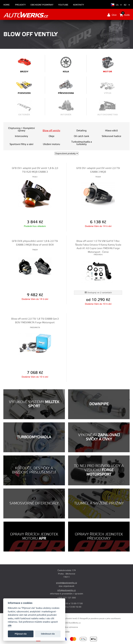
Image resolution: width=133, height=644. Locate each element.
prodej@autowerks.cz (66, 583)
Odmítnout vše (48, 634)
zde (10, 625)
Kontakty (79, 5)
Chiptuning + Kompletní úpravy (21, 129)
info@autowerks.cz (66, 590)
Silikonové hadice (111, 136)
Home (6, 5)
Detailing (81, 131)
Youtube (63, 5)
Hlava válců (111, 131)
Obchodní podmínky (42, 5)
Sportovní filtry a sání (21, 144)
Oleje (52, 136)
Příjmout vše (21, 634)
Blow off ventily (51, 131)
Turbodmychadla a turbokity (82, 143)
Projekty (20, 5)
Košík (125, 15)
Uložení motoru (52, 144)
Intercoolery (21, 136)
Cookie (67, 632)
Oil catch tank (81, 136)
